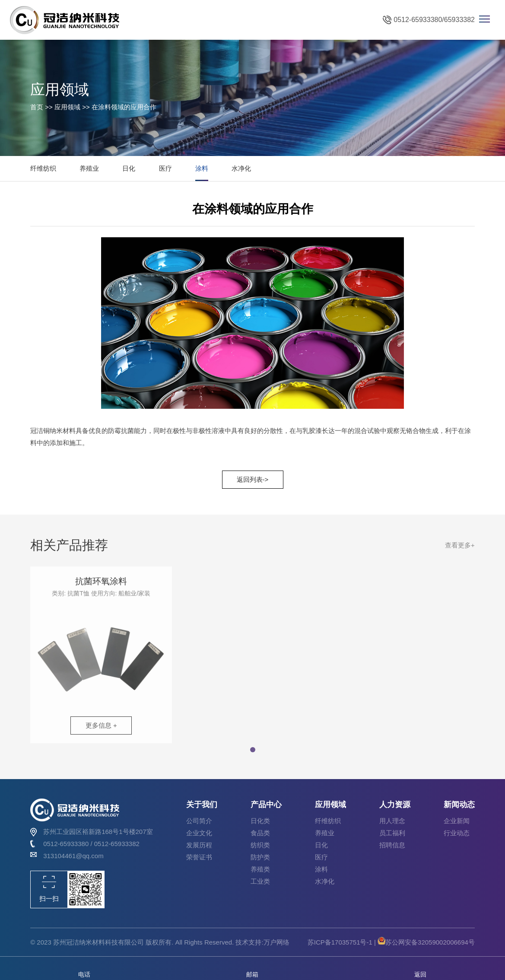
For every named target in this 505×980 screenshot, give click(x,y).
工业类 (260, 881)
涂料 (202, 168)
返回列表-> (253, 479)
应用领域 (67, 107)
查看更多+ (460, 549)
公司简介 (199, 821)
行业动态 (457, 833)
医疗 (165, 168)
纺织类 (260, 845)
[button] (253, 753)
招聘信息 (392, 845)
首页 (37, 107)
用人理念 (392, 821)
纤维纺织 (43, 168)
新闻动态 (459, 805)
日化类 (260, 821)
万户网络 (276, 942)
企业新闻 (457, 821)
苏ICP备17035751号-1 (341, 942)
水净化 (241, 168)
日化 (129, 168)
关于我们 (202, 805)
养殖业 (89, 168)
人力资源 (395, 805)
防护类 (260, 857)
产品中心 (266, 805)
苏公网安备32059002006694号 (426, 942)
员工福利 (392, 833)
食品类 (260, 833)
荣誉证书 (199, 857)
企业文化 (199, 833)
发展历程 (199, 845)
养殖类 (260, 869)
